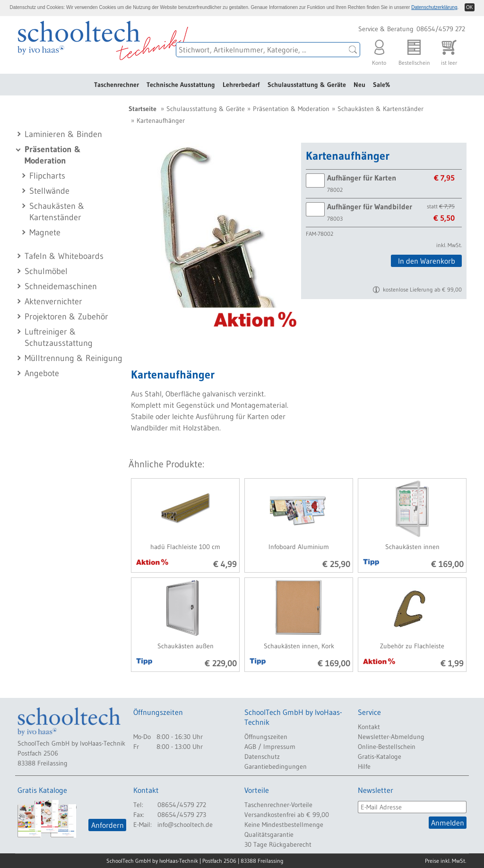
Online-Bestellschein (387, 747)
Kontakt (369, 727)
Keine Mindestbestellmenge (284, 825)
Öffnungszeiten (266, 737)
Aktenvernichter (53, 301)
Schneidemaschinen (61, 286)
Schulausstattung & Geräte (307, 85)
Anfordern (108, 825)
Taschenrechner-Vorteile (278, 805)
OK (469, 7)
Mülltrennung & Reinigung (73, 358)
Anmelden (448, 823)
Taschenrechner (117, 85)
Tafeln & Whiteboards (64, 256)
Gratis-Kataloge (380, 756)
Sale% (381, 85)
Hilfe (364, 766)
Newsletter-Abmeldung (391, 737)
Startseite (143, 109)
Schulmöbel (46, 271)
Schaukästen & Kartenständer (380, 109)
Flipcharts (47, 176)
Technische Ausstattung (181, 85)
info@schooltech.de (185, 825)
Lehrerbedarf (241, 85)
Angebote (42, 373)
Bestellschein (414, 50)
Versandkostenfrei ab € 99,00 (287, 815)
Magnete (45, 232)
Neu (359, 85)
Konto (379, 50)
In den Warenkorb (427, 261)
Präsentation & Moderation (291, 109)
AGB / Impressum (270, 747)
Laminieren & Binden (63, 134)
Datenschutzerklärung (434, 7)
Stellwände (49, 191)
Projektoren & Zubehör (66, 317)
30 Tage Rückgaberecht (278, 844)
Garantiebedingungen (276, 766)
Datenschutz (262, 756)
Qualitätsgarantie (269, 834)
